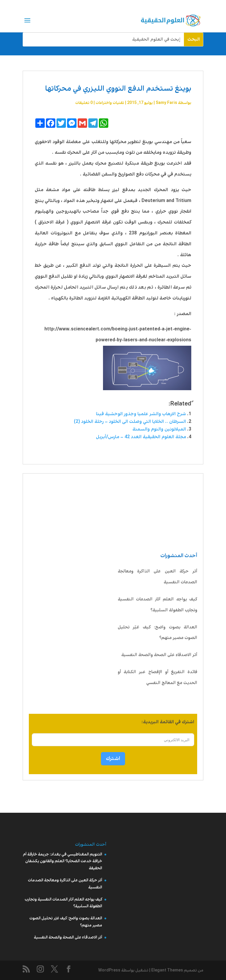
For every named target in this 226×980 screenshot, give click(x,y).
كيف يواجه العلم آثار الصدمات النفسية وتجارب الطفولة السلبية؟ (157, 605)
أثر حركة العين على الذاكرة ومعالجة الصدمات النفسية (157, 577)
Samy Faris (166, 103)
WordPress (109, 970)
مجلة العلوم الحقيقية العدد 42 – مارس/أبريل (141, 437)
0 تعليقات (84, 103)
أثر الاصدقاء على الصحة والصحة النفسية (159, 655)
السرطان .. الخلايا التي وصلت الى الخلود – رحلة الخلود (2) (130, 422)
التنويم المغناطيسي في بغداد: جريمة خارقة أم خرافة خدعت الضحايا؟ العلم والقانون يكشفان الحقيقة (63, 861)
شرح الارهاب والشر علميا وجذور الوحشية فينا (141, 414)
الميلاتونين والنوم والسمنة (159, 429)
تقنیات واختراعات (110, 103)
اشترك (113, 759)
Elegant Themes (167, 970)
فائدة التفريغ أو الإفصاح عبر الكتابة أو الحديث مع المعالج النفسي (157, 677)
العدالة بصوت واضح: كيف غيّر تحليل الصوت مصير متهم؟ (157, 633)
